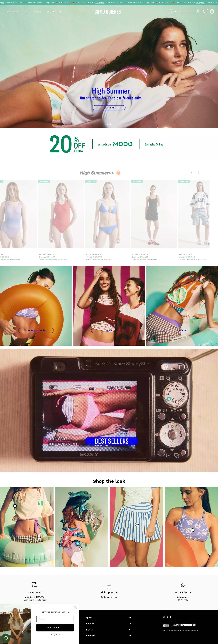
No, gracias (55, 634)
